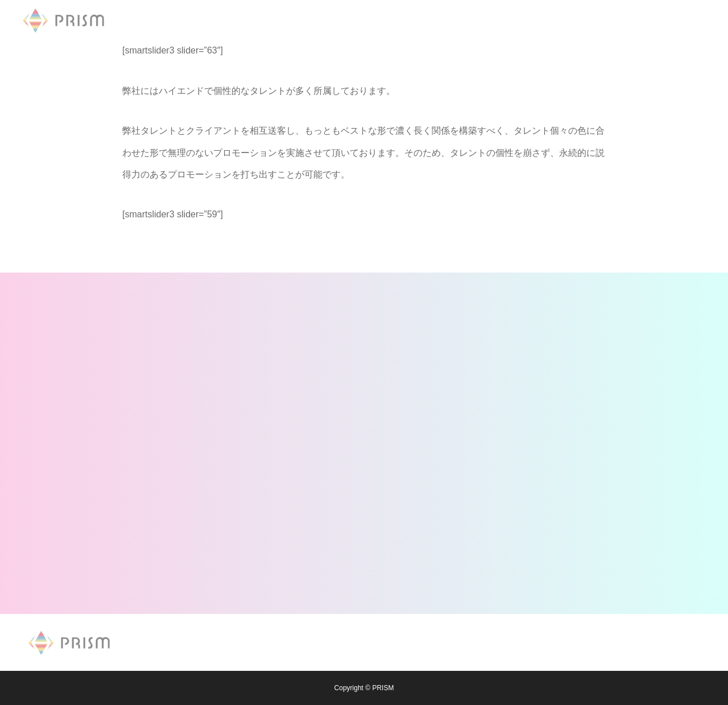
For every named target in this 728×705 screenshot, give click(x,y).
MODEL (345, 20)
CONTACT (464, 20)
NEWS (296, 20)
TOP (253, 20)
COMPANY (402, 20)
